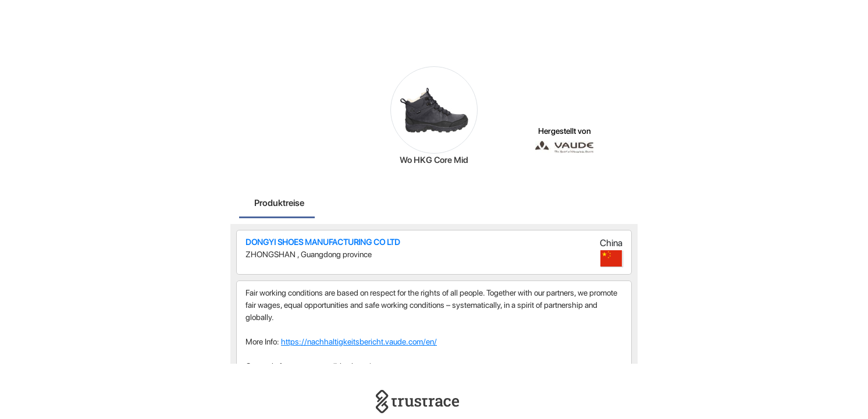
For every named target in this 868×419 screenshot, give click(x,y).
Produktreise (279, 203)
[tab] (279, 204)
